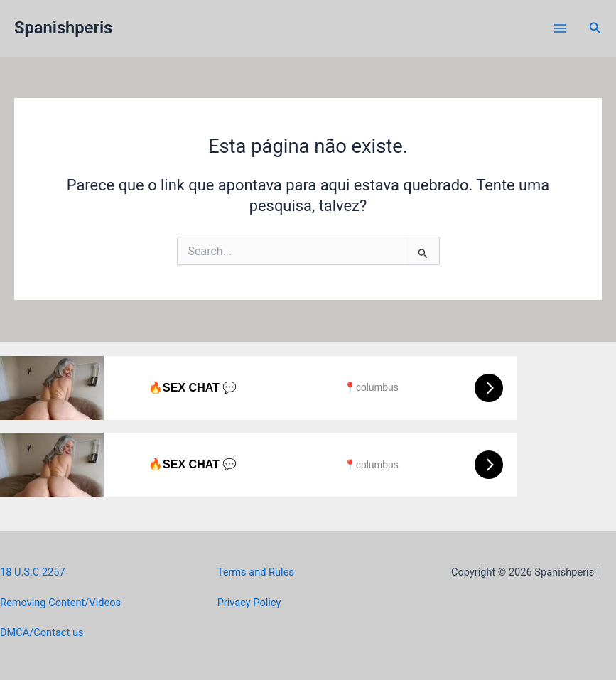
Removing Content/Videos (60, 603)
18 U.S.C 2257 (33, 572)
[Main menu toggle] (560, 28)
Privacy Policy (249, 603)
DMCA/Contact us (42, 632)
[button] (595, 28)
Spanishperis (63, 28)
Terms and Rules (256, 572)
